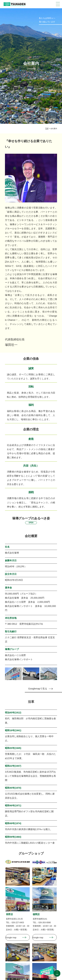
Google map (11, 938)
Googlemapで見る (38, 689)
